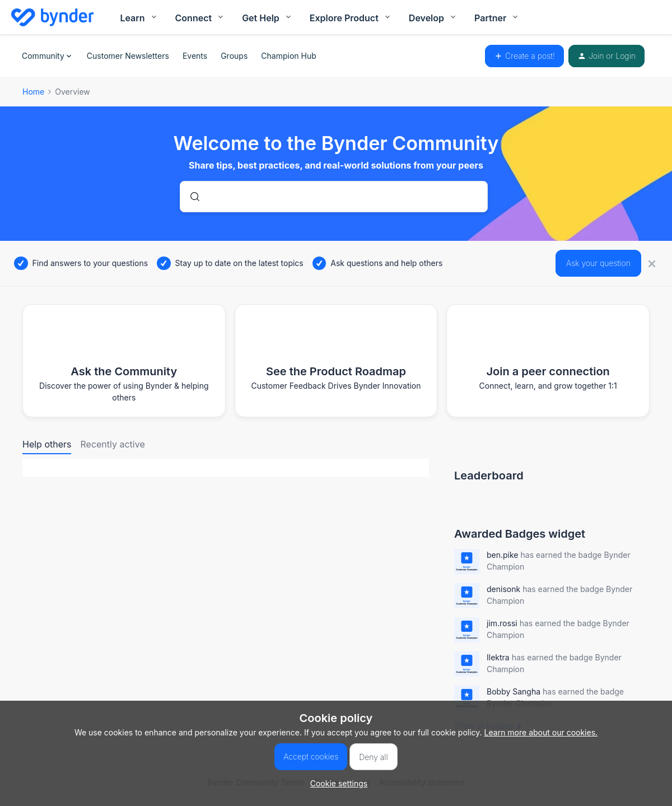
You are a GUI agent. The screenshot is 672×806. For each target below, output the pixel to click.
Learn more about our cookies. (541, 732)
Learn (139, 18)
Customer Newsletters (128, 56)
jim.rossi (502, 623)
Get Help (267, 18)
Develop (433, 18)
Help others (47, 444)
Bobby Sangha (514, 691)
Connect (200, 18)
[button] (336, 783)
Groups (234, 56)
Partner (497, 18)
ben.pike (503, 555)
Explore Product (351, 18)
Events (195, 56)
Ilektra (498, 657)
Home (33, 92)
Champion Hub (288, 56)
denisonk (503, 589)
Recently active (112, 444)
